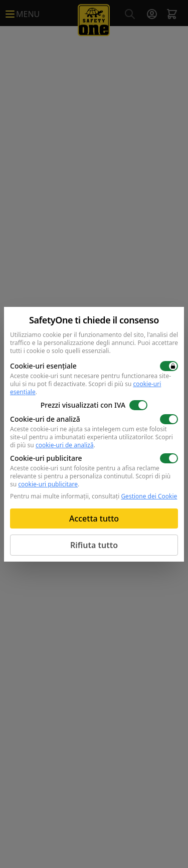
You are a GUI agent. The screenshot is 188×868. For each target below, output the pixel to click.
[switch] (169, 366)
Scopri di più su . (91, 441)
